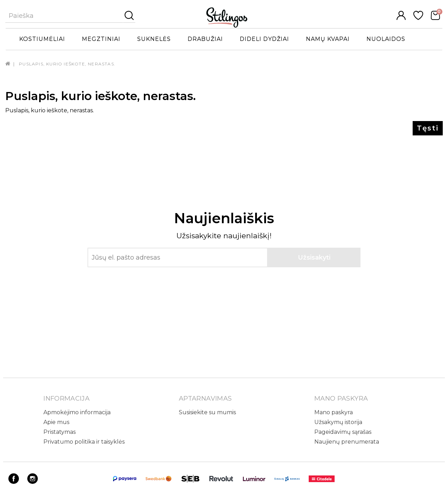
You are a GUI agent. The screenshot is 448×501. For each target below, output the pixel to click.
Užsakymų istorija (338, 422)
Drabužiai (205, 39)
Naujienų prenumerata (347, 442)
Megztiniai (101, 39)
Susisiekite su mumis (207, 412)
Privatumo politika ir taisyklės (84, 442)
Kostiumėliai (42, 39)
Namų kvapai (328, 39)
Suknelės (154, 39)
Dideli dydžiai (264, 39)
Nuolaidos (386, 39)
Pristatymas (59, 432)
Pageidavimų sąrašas (343, 432)
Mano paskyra (334, 412)
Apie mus (56, 422)
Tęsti (428, 128)
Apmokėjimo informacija (77, 412)
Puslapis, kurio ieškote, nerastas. (67, 64)
